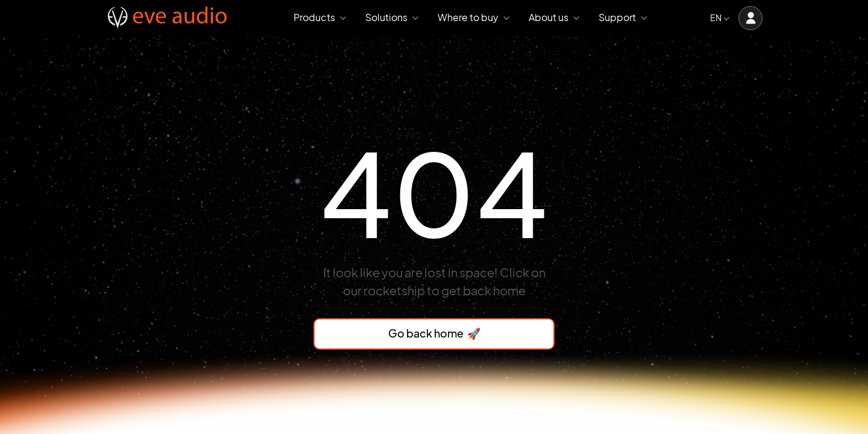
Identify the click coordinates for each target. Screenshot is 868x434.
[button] (317, 18)
